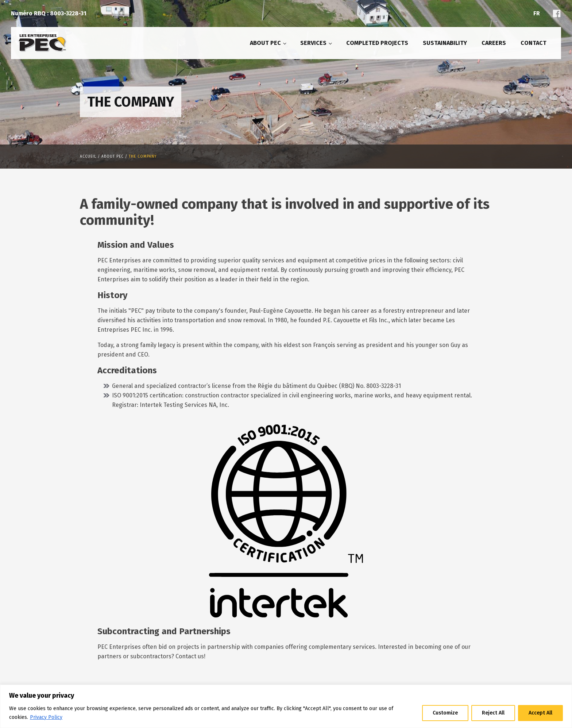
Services (313, 43)
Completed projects (377, 43)
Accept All (540, 713)
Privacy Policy (46, 717)
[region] (286, 706)
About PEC (265, 43)
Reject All (493, 713)
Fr (537, 13)
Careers (494, 43)
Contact (534, 43)
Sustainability (445, 43)
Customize (445, 713)
